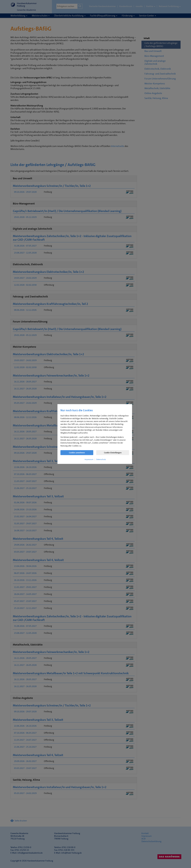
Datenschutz (101, 459)
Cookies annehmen (77, 453)
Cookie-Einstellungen (113, 453)
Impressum (89, 459)
